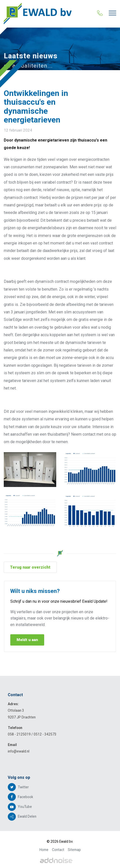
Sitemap (74, 850)
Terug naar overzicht (30, 567)
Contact (58, 850)
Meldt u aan (27, 640)
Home (44, 850)
